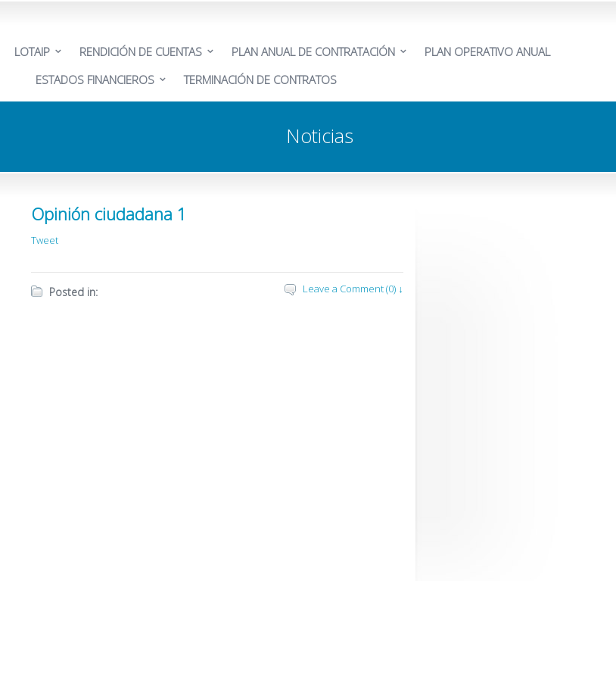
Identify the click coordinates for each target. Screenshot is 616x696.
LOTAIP (32, 51)
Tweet (45, 240)
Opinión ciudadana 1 (109, 214)
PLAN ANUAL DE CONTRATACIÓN (313, 51)
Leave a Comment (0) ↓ (353, 289)
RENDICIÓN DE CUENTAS (141, 51)
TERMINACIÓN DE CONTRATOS (260, 80)
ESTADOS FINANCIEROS (95, 80)
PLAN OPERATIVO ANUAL (487, 51)
